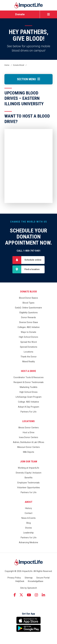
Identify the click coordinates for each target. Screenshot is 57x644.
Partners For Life (28, 412)
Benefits (29, 478)
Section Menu (28, 79)
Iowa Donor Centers (28, 437)
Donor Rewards (28, 317)
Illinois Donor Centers (28, 428)
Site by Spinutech (29, 588)
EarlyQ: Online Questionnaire (28, 308)
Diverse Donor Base (29, 322)
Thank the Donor (29, 357)
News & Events (28, 518)
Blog (29, 523)
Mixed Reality (29, 362)
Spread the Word (28, 342)
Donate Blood (29, 292)
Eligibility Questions (29, 313)
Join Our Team (29, 461)
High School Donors (28, 337)
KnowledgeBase (36, 581)
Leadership (28, 533)
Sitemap (29, 578)
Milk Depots (29, 452)
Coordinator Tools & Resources (28, 377)
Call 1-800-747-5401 (29, 251)
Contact (28, 513)
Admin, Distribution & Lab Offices (29, 442)
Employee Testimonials (28, 483)
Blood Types (28, 303)
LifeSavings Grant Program (29, 397)
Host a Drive (28, 371)
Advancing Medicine (28, 543)
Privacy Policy (14, 578)
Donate (20, 14)
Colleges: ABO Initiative (29, 327)
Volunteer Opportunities (28, 488)
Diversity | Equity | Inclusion (29, 473)
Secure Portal (43, 578)
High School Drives (28, 392)
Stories (28, 528)
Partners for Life (29, 492)
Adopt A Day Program (29, 407)
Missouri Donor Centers (28, 447)
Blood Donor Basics (28, 298)
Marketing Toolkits (29, 387)
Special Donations (29, 347)
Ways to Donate (28, 332)
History (28, 508)
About (29, 502)
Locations (28, 352)
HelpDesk (20, 581)
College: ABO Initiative (28, 402)
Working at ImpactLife (28, 468)
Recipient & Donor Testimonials (29, 382)
